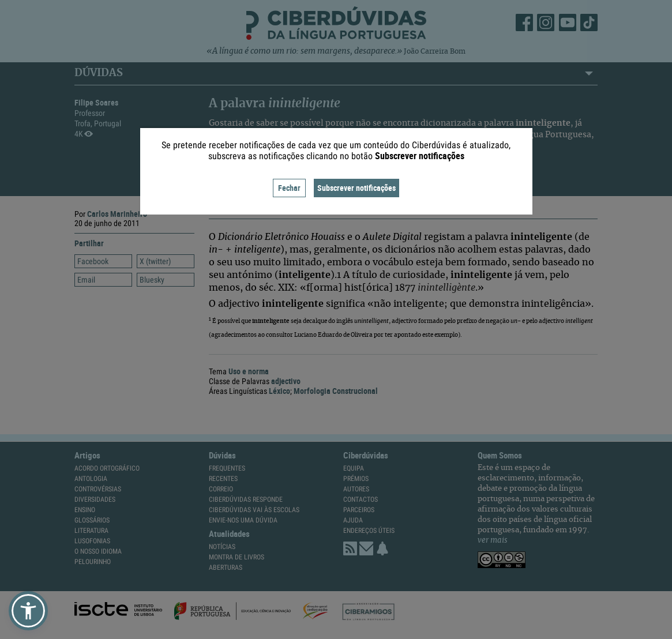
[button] (28, 611)
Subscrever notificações (356, 188)
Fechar (289, 188)
